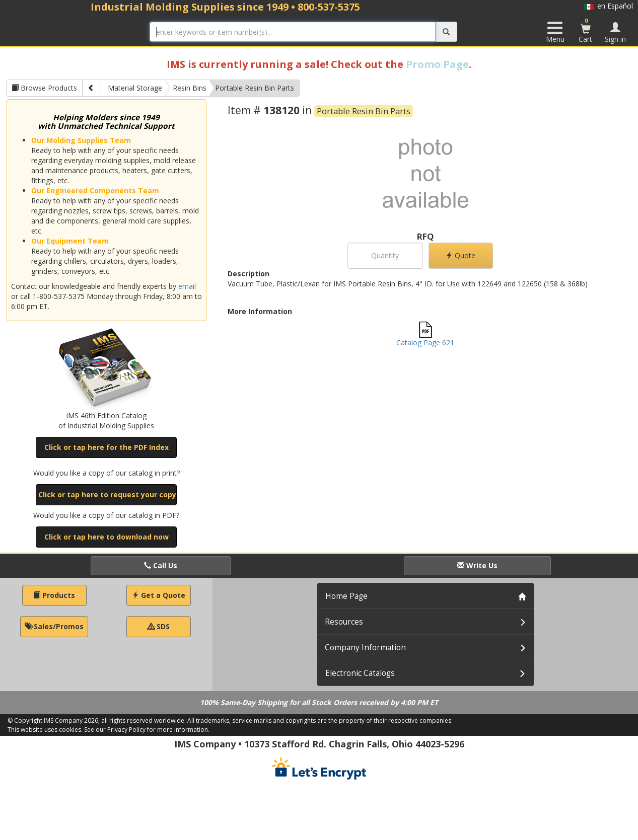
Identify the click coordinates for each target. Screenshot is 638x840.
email (187, 286)
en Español (608, 6)
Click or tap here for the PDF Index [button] (107, 447)
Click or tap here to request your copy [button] (107, 494)
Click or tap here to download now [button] (107, 537)
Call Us (161, 565)
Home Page (346, 596)
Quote (460, 255)
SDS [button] (159, 626)
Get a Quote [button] (159, 595)
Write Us (477, 565)
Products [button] (54, 595)
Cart (586, 30)
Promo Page (437, 64)
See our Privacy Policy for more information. (147, 730)
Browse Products (44, 88)
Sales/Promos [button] (54, 626)
